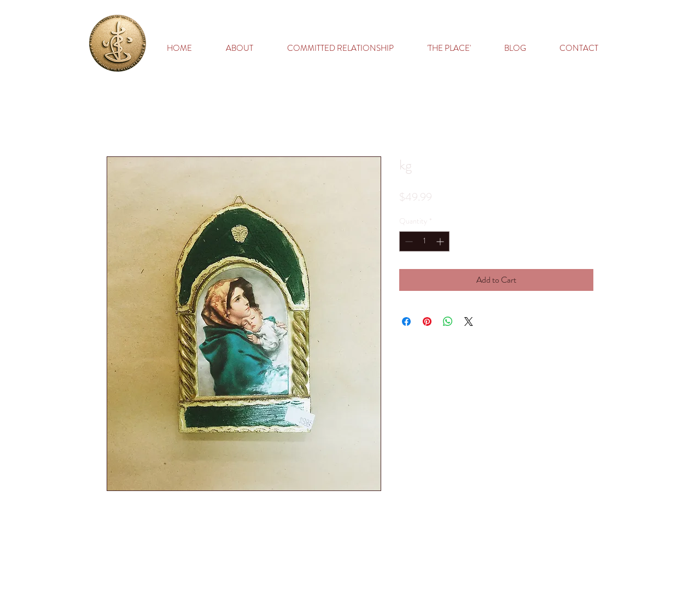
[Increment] (441, 241)
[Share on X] (469, 322)
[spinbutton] (424, 241)
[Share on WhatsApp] (448, 322)
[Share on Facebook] (406, 322)
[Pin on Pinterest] (427, 322)
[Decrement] (408, 241)
